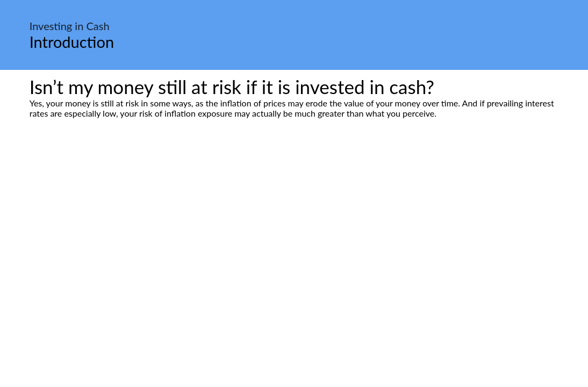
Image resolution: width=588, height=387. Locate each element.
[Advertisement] (294, 219)
